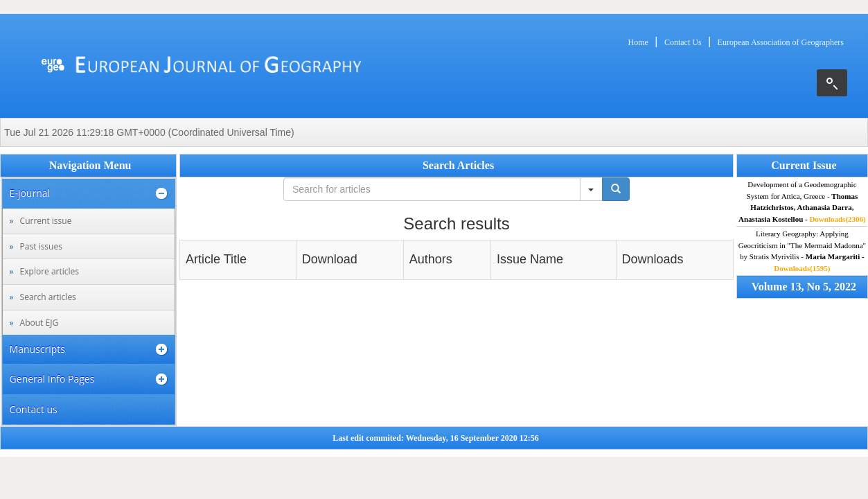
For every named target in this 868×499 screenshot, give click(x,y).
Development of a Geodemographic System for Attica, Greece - (802, 202)
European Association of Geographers (781, 42)
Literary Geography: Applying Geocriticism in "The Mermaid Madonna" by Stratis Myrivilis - (802, 251)
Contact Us (683, 42)
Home (638, 42)
